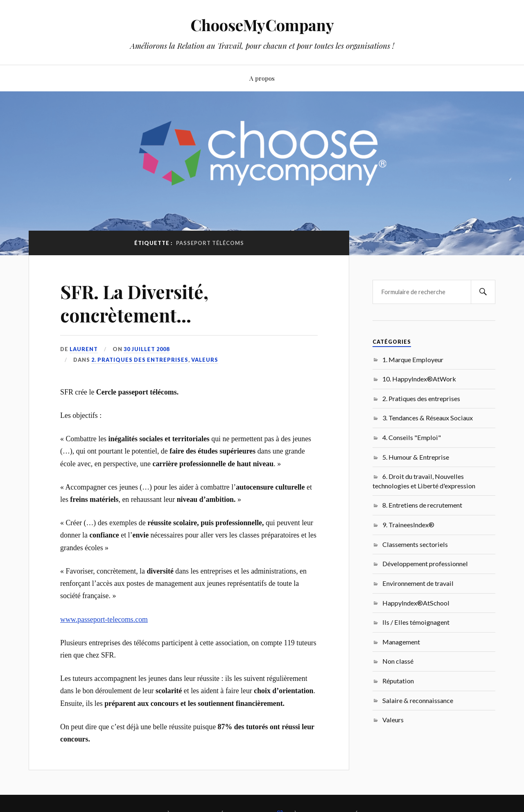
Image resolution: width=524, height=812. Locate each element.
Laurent (84, 349)
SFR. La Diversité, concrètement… (134, 303)
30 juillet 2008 (147, 349)
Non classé (398, 661)
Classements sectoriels (415, 544)
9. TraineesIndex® (408, 525)
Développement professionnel (425, 564)
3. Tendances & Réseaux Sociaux (428, 418)
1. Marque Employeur (413, 360)
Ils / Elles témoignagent (416, 622)
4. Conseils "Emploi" (412, 437)
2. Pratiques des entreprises (140, 360)
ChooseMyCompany (262, 25)
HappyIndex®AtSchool (416, 603)
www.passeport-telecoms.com (104, 619)
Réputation (398, 681)
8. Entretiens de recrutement (422, 505)
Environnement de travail (418, 583)
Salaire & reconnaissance (418, 700)
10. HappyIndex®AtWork (419, 379)
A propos (262, 78)
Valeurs (205, 360)
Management (401, 642)
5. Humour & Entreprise (416, 457)
